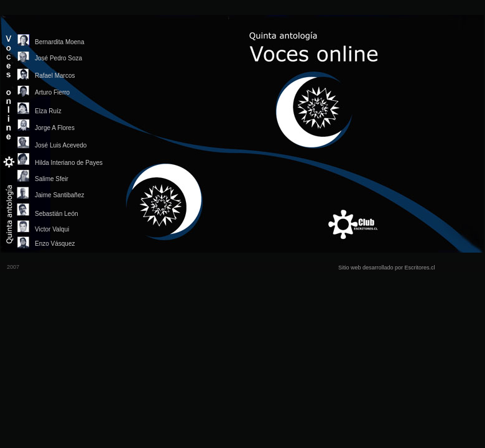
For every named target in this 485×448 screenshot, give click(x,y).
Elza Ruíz (48, 111)
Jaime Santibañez (60, 195)
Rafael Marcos (55, 76)
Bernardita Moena (60, 42)
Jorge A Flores (55, 128)
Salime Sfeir (52, 179)
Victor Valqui (52, 229)
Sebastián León (57, 214)
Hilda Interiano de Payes (69, 163)
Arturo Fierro (52, 92)
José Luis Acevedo (61, 145)
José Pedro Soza (58, 58)
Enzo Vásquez (55, 244)
